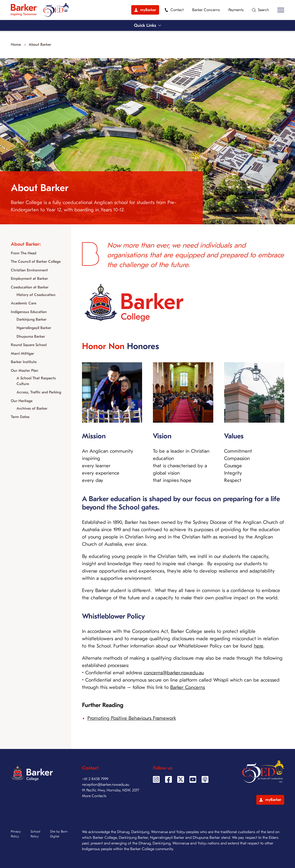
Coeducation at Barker (30, 287)
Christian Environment (29, 270)
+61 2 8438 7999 (95, 779)
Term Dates (20, 417)
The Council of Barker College (36, 262)
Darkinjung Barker (32, 319)
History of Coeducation (36, 295)
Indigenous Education (29, 312)
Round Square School (29, 345)
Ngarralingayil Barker (34, 328)
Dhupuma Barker (31, 336)
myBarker (270, 800)
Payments (236, 10)
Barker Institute (24, 362)
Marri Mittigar (22, 354)
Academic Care (24, 303)
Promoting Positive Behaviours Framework (132, 718)
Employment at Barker (29, 279)
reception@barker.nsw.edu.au (106, 785)
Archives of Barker (32, 408)
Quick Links (147, 25)
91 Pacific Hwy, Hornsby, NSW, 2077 (111, 790)
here (259, 646)
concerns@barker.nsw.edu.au (174, 673)
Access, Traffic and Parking (39, 392)
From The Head (24, 253)
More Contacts (94, 796)
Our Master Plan (24, 371)
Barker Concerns (206, 10)
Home (16, 45)
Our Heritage (22, 401)
